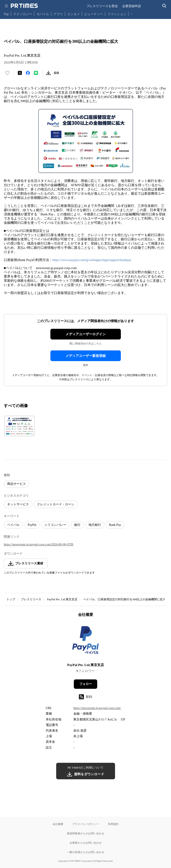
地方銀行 (95, 525)
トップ (11, 599)
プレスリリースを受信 (102, 6)
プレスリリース (31, 599)
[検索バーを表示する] (164, 6)
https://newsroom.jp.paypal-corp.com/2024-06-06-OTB (38, 544)
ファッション (117, 14)
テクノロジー (23, 14)
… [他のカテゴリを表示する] (132, 13)
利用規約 (113, 824)
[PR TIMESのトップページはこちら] (24, 6)
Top (6, 14)
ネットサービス (18, 504)
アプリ (58, 14)
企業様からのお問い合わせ (86, 843)
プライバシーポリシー (86, 824)
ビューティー (94, 14)
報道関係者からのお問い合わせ (86, 833)
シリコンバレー (55, 525)
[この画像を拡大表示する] (19, 426)
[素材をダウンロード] (48, 73)
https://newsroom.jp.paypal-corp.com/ (97, 708)
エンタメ (74, 14)
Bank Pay (115, 525)
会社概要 (58, 824)
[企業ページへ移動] (85, 641)
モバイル (43, 14)
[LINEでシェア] (36, 73)
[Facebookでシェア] (28, 73)
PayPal (32, 525)
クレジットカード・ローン (56, 504)
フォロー (86, 684)
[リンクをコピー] (56, 73)
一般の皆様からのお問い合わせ (86, 852)
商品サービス (16, 484)
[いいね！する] (7, 73)
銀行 (77, 525)
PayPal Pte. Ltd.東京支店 (62, 599)
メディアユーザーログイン (86, 334)
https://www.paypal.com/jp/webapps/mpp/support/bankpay (92, 260)
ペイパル (13, 525)
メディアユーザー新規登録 (86, 356)
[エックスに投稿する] (20, 73)
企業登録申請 (132, 6)
